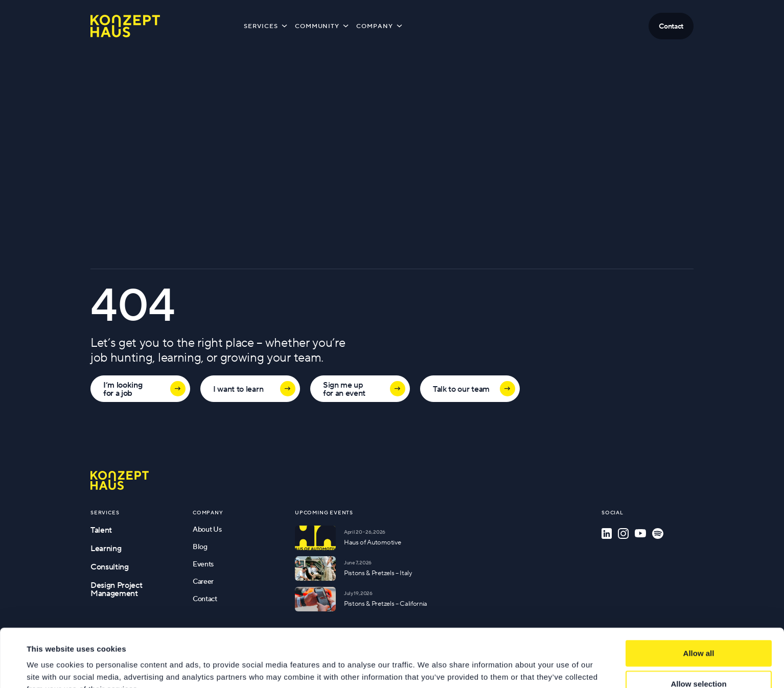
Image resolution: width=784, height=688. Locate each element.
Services (266, 26)
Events (203, 564)
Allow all (699, 598)
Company (380, 26)
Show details (429, 668)
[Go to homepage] (120, 480)
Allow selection (698, 629)
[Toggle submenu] (284, 26)
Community (323, 26)
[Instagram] (623, 533)
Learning (106, 548)
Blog (200, 547)
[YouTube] (640, 533)
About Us (207, 529)
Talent (101, 530)
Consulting (110, 566)
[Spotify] (658, 533)
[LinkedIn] (607, 533)
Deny (699, 659)
